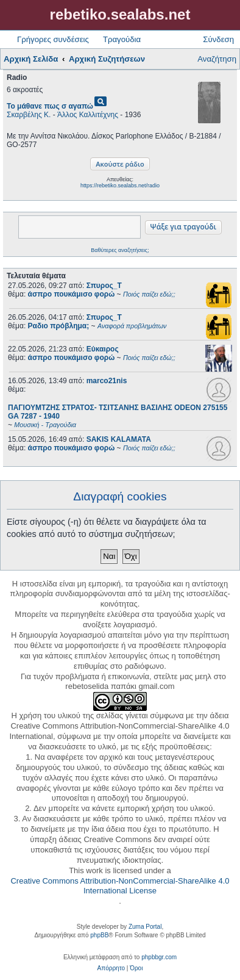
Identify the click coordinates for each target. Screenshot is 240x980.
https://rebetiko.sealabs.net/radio (120, 186)
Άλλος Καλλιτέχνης (88, 115)
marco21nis (107, 381)
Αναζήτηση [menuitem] (217, 59)
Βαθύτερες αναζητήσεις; (120, 250)
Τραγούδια (122, 39)
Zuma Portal (145, 927)
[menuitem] (111, 968)
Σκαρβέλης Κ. (29, 115)
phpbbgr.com (159, 957)
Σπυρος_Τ (104, 286)
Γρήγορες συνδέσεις (53, 39)
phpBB (99, 935)
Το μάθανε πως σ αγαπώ (50, 106)
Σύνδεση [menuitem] (218, 39)
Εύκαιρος (103, 349)
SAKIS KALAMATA (119, 439)
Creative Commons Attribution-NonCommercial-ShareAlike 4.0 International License (120, 886)
